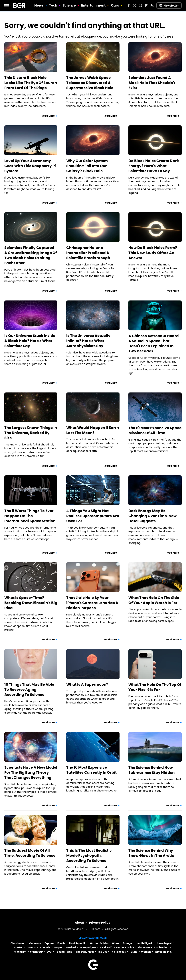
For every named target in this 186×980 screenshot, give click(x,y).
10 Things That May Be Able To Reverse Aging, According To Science (29, 690)
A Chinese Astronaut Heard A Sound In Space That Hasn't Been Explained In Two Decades (154, 343)
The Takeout (118, 952)
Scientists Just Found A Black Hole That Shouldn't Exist (152, 83)
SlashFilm (20, 952)
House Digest (164, 943)
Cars (115, 5)
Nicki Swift (106, 947)
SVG (49, 952)
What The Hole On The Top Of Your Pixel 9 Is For (155, 687)
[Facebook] (129, 5)
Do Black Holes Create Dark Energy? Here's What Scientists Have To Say (154, 166)
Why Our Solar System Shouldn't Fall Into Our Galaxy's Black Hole (87, 166)
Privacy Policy (100, 923)
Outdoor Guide (125, 947)
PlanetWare (145, 947)
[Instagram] (140, 5)
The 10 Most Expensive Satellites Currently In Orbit (91, 770)
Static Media (75, 929)
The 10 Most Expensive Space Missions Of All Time (155, 430)
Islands (31, 947)
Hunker (18, 947)
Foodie (61, 943)
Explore (49, 943)
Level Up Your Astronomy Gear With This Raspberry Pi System (30, 166)
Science (69, 5)
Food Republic (78, 943)
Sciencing (162, 947)
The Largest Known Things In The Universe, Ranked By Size (31, 433)
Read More (48, 116)
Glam (115, 943)
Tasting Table (64, 952)
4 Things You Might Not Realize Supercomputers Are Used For (93, 516)
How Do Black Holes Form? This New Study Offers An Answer (153, 253)
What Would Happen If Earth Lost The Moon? (93, 430)
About (79, 923)
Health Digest (144, 943)
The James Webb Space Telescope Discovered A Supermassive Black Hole (90, 83)
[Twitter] (135, 5)
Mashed (71, 947)
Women (146, 952)
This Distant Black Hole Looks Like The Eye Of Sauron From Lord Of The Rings (31, 83)
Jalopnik (45, 947)
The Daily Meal (85, 952)
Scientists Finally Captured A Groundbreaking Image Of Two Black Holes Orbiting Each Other (31, 255)
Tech (53, 5)
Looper (58, 947)
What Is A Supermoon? (87, 684)
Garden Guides (99, 943)
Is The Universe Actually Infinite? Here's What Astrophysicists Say (88, 341)
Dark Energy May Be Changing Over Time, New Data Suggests (152, 516)
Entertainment (93, 5)
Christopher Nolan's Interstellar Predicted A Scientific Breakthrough (88, 253)
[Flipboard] (146, 5)
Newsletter (169, 6)
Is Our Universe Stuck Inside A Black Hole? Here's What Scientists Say (30, 341)
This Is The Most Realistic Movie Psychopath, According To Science (89, 856)
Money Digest (88, 947)
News (39, 5)
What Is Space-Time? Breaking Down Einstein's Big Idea (31, 603)
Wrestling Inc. (163, 952)
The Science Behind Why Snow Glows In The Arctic (151, 853)
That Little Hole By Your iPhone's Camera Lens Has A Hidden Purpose (92, 603)
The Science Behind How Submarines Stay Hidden (151, 770)
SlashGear (37, 952)
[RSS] (152, 5)
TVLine (133, 952)
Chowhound (18, 943)
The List (102, 952)
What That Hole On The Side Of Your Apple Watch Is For (154, 600)
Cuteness (35, 943)
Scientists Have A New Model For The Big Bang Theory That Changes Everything (31, 772)
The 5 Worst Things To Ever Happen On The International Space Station (30, 516)
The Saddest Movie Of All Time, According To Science (30, 853)
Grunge (127, 943)
